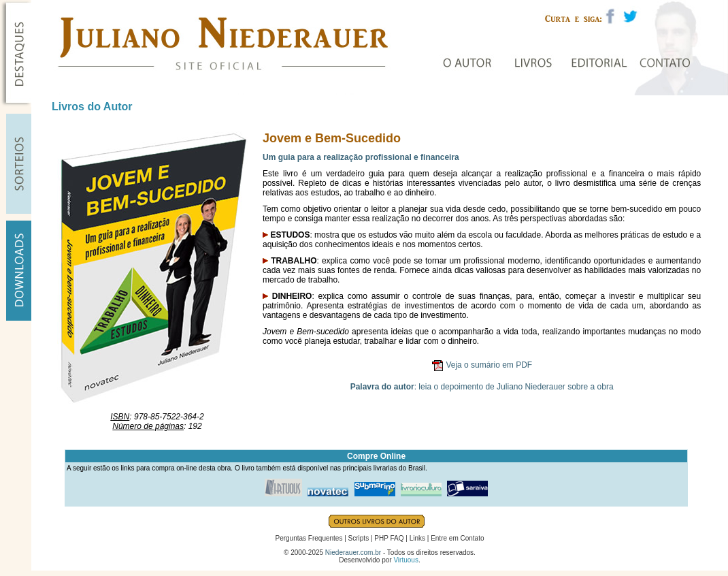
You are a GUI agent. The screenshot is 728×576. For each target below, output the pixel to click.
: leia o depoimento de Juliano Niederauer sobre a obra (482, 387)
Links (417, 538)
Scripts (359, 538)
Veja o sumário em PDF (489, 365)
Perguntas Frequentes (309, 538)
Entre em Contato (457, 538)
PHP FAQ (389, 538)
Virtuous (406, 560)
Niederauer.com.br (353, 553)
